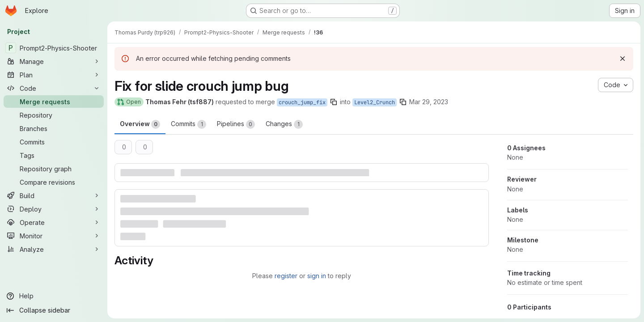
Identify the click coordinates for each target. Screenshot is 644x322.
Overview (140, 124)
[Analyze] (54, 249)
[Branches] (54, 128)
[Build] (54, 195)
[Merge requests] (54, 102)
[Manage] (54, 61)
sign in (317, 276)
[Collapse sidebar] (54, 310)
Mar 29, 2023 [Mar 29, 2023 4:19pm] (429, 102)
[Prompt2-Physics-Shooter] (54, 48)
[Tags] (54, 155)
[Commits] (54, 142)
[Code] (54, 88)
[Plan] (54, 75)
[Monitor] (54, 236)
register (286, 276)
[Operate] (54, 222)
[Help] (54, 296)
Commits (189, 124)
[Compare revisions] (54, 182)
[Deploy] (54, 209)
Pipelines (236, 124)
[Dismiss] (623, 59)
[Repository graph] (54, 169)
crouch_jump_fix (302, 102)
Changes (284, 124)
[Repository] (54, 115)
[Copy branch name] (334, 102)
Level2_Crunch (375, 102)
